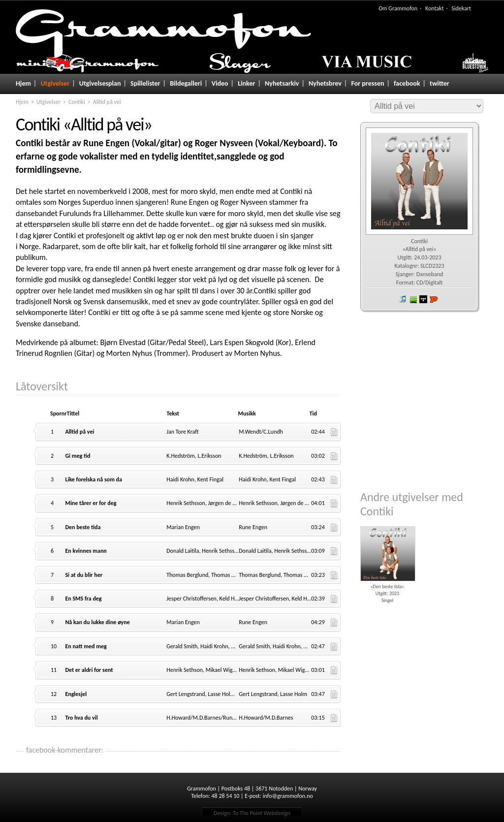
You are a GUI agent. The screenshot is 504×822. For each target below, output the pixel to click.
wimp (423, 299)
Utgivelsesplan (100, 83)
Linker (246, 83)
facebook (407, 83)
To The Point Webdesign (262, 813)
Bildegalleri (186, 83)
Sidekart (461, 8)
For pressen (367, 83)
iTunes (403, 299)
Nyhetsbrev (325, 83)
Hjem (23, 83)
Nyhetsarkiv (282, 83)
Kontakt (435, 8)
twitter (440, 83)
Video (220, 83)
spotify (413, 299)
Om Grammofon (398, 8)
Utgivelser (55, 83)
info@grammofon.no (288, 796)
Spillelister (145, 83)
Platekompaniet (434, 299)
